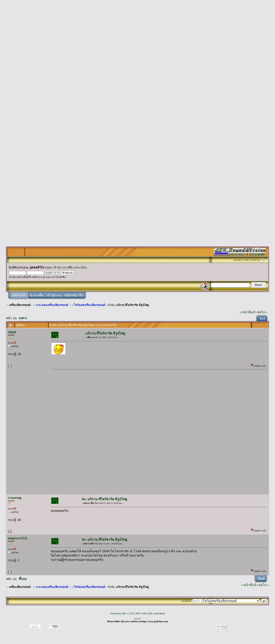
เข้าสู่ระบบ (60, 267)
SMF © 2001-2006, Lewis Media (150, 614)
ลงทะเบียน (80, 267)
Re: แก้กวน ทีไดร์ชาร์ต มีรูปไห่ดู (104, 499)
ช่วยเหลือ (37, 295)
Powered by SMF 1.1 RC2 (122, 614)
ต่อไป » (262, 312)
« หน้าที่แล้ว (248, 312)
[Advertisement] (138, 63)
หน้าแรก (19, 295)
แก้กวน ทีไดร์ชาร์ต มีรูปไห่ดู (132, 305)
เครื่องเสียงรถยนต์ (20, 305)
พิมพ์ (262, 319)
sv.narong (15, 498)
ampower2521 (18, 538)
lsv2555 (137, 619)
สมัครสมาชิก (74, 295)
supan (12, 332)
